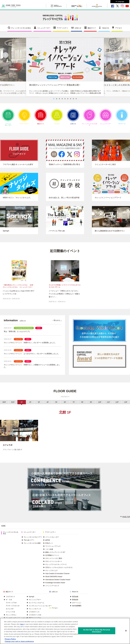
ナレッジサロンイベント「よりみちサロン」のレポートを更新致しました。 (32, 356)
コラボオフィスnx (34, 617)
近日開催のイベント (51, 557)
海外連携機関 (76, 608)
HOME (4, 528)
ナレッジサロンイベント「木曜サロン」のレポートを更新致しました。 (30, 345)
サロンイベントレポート (53, 563)
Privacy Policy (10, 639)
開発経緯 (74, 602)
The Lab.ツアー (28, 542)
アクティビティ (63, 30)
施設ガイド (92, 30)
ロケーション (76, 605)
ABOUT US (122, 119)
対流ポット (48, 545)
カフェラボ (10, 611)
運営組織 (74, 599)
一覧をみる (56, 323)
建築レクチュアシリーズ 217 (54, 554)
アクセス (119, 30)
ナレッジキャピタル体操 (31, 545)
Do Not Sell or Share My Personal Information (97, 631)
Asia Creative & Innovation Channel (56, 576)
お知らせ (78, 30)
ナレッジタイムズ (50, 573)
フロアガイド (9, 599)
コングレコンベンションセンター (39, 608)
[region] (65, 631)
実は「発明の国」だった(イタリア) (17, 333)
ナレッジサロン (10, 617)
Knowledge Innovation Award (54, 585)
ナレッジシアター (34, 602)
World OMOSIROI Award (53, 579)
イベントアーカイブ (51, 588)
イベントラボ (10, 614)
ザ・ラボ (8, 602)
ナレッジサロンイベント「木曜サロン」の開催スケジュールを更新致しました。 (32, 368)
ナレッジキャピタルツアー (32, 539)
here (22, 624)
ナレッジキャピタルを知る (21, 30)
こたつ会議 (48, 551)
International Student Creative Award (57, 582)
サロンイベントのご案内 (53, 560)
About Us (106, 30)
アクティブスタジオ (13, 608)
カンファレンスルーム (35, 605)
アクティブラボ (11, 605)
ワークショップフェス (52, 548)
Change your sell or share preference (19, 641)
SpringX (31, 599)
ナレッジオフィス (34, 611)
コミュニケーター (44, 30)
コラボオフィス (33, 614)
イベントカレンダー (8, 119)
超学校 (47, 542)
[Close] (126, 631)
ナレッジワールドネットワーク (55, 566)
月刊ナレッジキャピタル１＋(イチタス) (58, 569)
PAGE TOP (126, 519)
